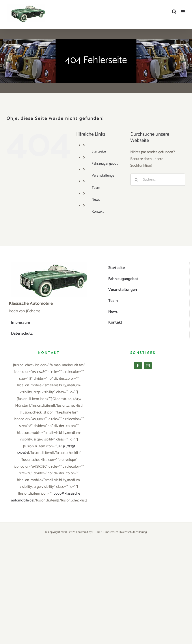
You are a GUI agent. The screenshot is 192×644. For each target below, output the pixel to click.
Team (96, 188)
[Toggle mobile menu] (183, 12)
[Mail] (148, 366)
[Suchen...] (158, 180)
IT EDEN (97, 532)
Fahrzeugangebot (105, 164)
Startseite (99, 151)
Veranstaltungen (104, 176)
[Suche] (136, 180)
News (96, 200)
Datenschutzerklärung (133, 532)
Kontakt (98, 212)
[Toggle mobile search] (174, 12)
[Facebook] (138, 366)
